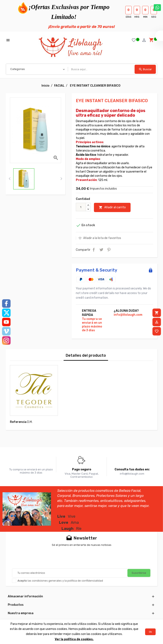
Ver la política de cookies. (74, 639)
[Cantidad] (81, 207)
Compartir (94, 250)
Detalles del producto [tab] (86, 356)
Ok (150, 632)
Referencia (18, 422)
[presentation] (10, 179)
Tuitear (101, 250)
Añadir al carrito (112, 208)
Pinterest (109, 250)
